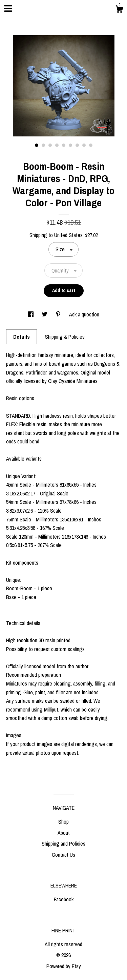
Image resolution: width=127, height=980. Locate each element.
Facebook (64, 899)
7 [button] (77, 145)
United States (68, 235)
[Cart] (119, 10)
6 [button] (70, 145)
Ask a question (84, 314)
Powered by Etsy (64, 966)
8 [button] (84, 145)
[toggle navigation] (8, 8)
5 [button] (64, 145)
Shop (63, 822)
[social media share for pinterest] (59, 314)
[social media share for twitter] (45, 314)
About (64, 833)
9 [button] (91, 145)
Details (22, 337)
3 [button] (50, 145)
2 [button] (43, 145)
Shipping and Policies (63, 844)
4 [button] (57, 145)
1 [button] (37, 145)
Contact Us (63, 855)
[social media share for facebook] (31, 314)
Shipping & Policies (65, 337)
